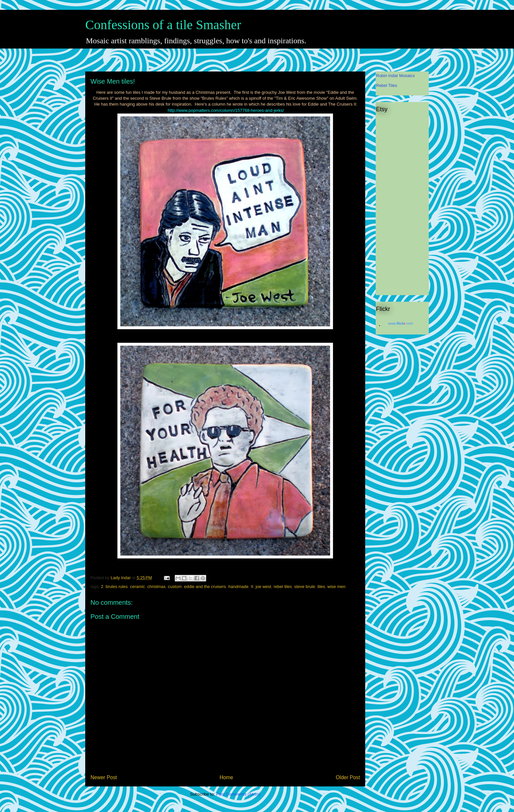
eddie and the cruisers (205, 587)
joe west (264, 587)
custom (175, 587)
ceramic (138, 587)
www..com (401, 323)
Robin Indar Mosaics (395, 76)
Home (227, 777)
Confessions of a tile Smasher (163, 25)
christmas (156, 587)
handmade (238, 587)
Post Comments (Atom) (238, 794)
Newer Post (104, 777)
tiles (321, 587)
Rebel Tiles (386, 85)
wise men (336, 587)
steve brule (305, 587)
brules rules (117, 587)
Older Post (348, 777)
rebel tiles (283, 587)
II (252, 587)
